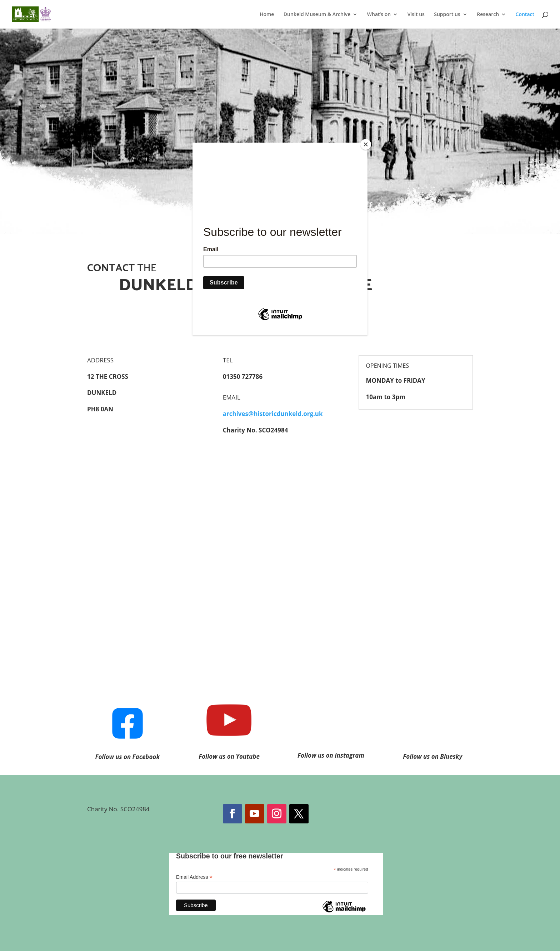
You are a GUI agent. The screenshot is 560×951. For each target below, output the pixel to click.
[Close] (366, 144)
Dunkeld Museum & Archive (317, 15)
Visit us (416, 15)
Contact (525, 15)
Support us (447, 15)
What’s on (379, 15)
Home (267, 15)
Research (488, 15)
